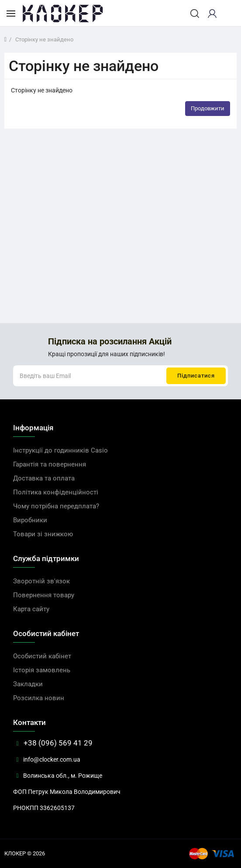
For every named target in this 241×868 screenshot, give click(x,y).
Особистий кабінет (42, 656)
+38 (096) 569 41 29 (53, 743)
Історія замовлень (42, 670)
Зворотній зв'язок (41, 581)
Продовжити (208, 108)
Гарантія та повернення (50, 464)
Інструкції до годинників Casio (60, 450)
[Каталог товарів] (11, 13)
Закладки (28, 684)
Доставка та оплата (44, 478)
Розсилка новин (39, 698)
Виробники (30, 520)
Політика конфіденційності (56, 492)
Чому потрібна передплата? (56, 506)
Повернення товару (44, 595)
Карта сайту (31, 609)
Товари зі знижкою (43, 534)
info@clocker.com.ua (47, 759)
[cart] (227, 14)
